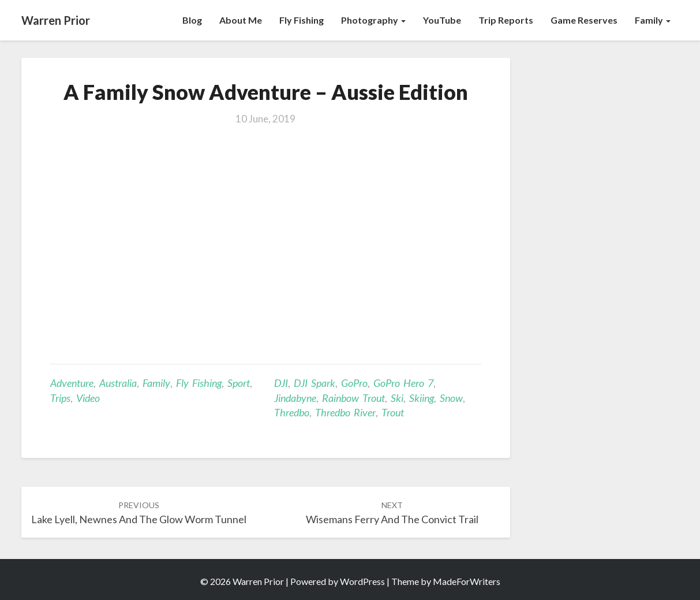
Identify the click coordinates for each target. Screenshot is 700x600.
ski (397, 398)
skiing (422, 398)
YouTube (442, 20)
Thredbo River (345, 412)
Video (88, 398)
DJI (281, 383)
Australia (118, 383)
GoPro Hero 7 (403, 383)
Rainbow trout (353, 398)
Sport (239, 383)
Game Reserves (584, 20)
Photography (373, 20)
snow (451, 398)
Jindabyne (295, 398)
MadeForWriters (467, 581)
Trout (393, 412)
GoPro (354, 383)
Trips (60, 398)
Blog (192, 20)
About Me (241, 20)
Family (653, 20)
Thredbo (292, 412)
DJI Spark (315, 383)
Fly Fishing (302, 20)
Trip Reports (506, 20)
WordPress (362, 581)
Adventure (72, 383)
